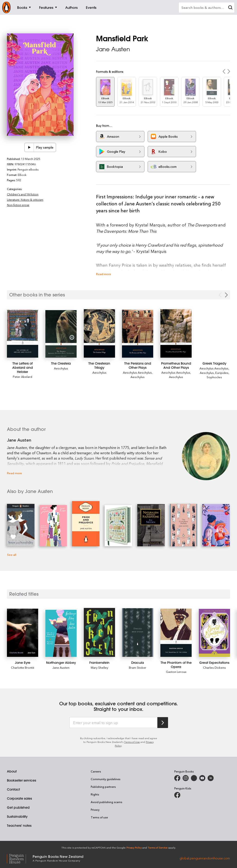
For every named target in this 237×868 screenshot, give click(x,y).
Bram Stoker (138, 667)
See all (12, 555)
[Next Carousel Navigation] (226, 295)
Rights (95, 794)
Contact (13, 789)
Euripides (222, 373)
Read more (104, 274)
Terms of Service (158, 847)
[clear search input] (230, 8)
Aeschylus (61, 368)
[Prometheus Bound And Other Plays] (176, 333)
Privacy (95, 810)
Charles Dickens (214, 667)
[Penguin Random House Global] (20, 858)
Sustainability (17, 817)
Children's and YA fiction (23, 194)
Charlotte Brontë (23, 667)
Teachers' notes (19, 826)
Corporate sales (19, 798)
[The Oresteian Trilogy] (99, 333)
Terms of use (99, 817)
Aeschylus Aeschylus (137, 372)
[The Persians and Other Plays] (138, 334)
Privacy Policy (134, 847)
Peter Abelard (22, 377)
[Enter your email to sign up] (113, 723)
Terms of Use (132, 742)
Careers (96, 771)
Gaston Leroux (176, 672)
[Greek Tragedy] (214, 363)
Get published (18, 808)
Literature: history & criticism (25, 200)
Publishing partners (103, 787)
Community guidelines (106, 779)
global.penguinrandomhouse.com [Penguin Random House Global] (205, 858)
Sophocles (214, 377)
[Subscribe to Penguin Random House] (163, 723)
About (12, 771)
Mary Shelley (99, 667)
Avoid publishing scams (106, 802)
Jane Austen (113, 49)
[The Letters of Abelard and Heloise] (23, 334)
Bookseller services (22, 780)
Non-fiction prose (18, 205)
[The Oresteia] (61, 334)
